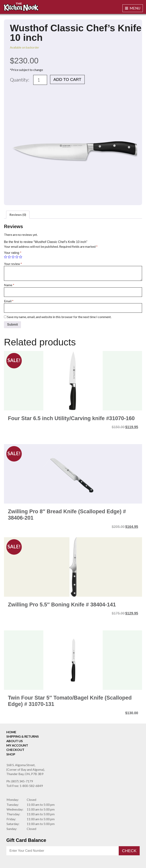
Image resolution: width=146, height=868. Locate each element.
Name (9, 285)
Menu (133, 8)
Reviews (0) (18, 215)
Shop (11, 754)
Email (9, 301)
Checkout (15, 750)
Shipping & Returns (23, 736)
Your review (13, 264)
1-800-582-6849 (25, 786)
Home (11, 732)
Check (129, 851)
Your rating (13, 253)
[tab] (18, 215)
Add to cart (67, 79)
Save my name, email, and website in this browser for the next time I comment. (59, 317)
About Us (15, 741)
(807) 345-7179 (20, 781)
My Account (17, 745)
